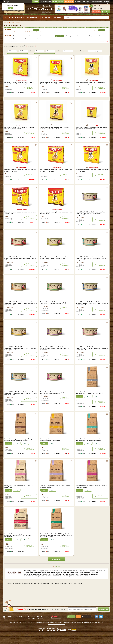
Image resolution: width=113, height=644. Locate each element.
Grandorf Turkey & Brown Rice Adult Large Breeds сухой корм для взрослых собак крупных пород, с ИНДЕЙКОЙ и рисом (56, 545)
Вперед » (58, 576)
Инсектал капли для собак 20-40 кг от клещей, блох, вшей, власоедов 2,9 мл (19, 138)
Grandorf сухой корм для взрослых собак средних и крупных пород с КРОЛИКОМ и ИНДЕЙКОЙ (92, 403)
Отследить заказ (46, 1)
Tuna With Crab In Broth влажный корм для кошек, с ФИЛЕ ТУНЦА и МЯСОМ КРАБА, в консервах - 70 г (56, 269)
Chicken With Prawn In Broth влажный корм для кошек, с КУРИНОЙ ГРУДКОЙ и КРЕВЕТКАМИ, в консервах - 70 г (21, 403)
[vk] (96, 627)
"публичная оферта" (41, 633)
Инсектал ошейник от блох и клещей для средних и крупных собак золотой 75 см (92, 138)
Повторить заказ (97, 12)
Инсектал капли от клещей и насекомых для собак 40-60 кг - (56, 223)
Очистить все (103, 42)
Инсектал (31, 46)
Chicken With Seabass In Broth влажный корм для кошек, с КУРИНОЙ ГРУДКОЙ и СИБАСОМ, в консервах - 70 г (92, 314)
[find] (108, 18)
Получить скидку (22, 80)
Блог (59, 18)
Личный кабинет (106, 12)
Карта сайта (86, 627)
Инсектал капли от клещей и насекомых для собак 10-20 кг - (92, 181)
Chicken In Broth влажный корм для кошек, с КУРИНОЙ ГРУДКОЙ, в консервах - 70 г (56, 313)
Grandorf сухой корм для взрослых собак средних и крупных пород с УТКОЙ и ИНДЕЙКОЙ (21, 450)
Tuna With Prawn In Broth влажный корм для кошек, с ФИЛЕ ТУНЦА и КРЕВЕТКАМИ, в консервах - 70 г (21, 269)
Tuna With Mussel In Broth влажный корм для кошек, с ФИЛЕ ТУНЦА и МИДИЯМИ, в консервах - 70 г (91, 224)
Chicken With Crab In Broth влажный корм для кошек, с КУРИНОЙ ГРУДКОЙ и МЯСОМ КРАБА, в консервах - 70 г (92, 358)
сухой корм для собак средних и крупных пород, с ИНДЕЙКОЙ (91, 497)
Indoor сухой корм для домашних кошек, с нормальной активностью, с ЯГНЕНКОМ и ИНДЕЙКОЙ (20, 545)
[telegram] (101, 627)
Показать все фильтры (11, 42)
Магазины (86, 1)
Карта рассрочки (56, 628)
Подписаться (103, 619)
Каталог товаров (15, 18)
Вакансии (71, 627)
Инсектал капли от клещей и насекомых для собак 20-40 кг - (21, 223)
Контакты (106, 1)
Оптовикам (78, 1)
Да (11, 8)
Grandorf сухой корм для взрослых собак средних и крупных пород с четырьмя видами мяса (92, 450)
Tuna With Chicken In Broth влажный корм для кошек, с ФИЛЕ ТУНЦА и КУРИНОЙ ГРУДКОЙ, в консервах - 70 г (21, 314)
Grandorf (22, 46)
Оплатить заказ (59, 1)
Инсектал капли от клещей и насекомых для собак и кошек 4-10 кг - (56, 181)
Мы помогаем (69, 1)
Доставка (96, 1)
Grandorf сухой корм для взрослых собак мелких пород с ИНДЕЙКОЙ (55, 497)
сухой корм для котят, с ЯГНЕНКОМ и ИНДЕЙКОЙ (19, 497)
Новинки (36, 1)
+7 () (40, 9)
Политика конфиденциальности (57, 634)
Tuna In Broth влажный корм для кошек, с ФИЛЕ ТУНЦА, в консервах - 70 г (56, 403)
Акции (48, 18)
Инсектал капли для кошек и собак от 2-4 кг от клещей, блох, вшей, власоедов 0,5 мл (19, 83)
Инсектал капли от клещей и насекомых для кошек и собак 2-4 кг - (21, 181)
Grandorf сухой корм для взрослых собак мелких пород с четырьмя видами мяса (55, 450)
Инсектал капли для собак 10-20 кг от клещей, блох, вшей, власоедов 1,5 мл (90, 83)
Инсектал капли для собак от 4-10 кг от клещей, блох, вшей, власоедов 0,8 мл (55, 83)
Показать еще (56, 569)
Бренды (34, 18)
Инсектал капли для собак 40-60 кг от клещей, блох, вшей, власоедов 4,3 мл (55, 138)
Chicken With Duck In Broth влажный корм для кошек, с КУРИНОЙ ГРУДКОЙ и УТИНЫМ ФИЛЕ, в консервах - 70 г (21, 358)
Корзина (97, 6)
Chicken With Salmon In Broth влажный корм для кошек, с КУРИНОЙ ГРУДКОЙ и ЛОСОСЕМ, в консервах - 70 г (56, 358)
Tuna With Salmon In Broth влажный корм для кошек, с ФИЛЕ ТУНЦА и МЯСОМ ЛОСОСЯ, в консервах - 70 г (91, 269)
